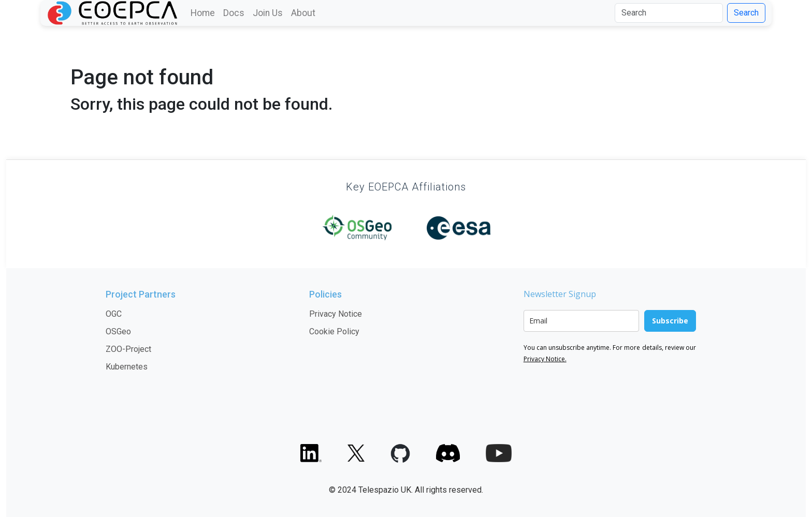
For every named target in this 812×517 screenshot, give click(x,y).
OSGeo (118, 331)
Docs (234, 13)
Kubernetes (127, 367)
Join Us (268, 13)
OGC (114, 314)
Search (746, 13)
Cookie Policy (334, 331)
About (303, 13)
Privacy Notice (336, 314)
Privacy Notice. (545, 359)
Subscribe (670, 321)
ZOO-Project (128, 349)
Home (203, 13)
